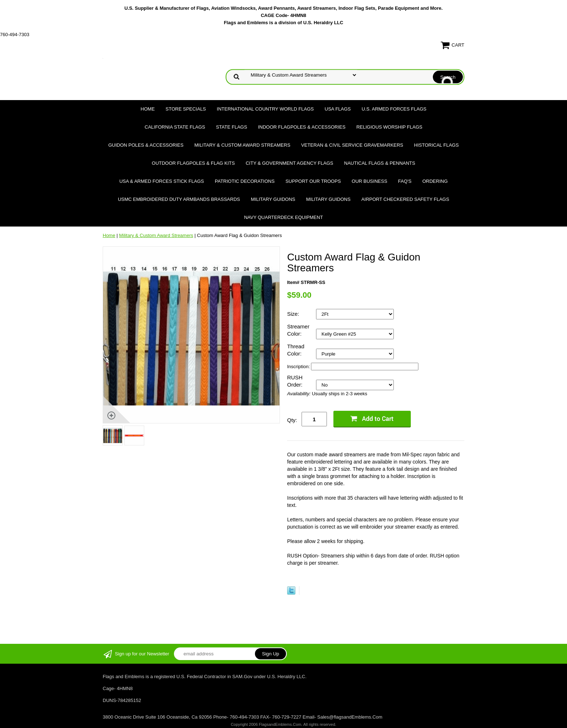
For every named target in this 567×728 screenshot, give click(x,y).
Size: (294, 314)
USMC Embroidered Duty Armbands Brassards (179, 199)
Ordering (435, 181)
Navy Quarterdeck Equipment (283, 217)
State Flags (231, 127)
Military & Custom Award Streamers (242, 145)
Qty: (292, 420)
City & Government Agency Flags (289, 163)
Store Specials (186, 109)
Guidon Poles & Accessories (146, 145)
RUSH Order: (296, 381)
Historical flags (436, 145)
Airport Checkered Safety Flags (405, 199)
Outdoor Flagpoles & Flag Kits (193, 163)
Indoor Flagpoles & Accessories (302, 127)
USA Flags (338, 109)
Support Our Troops (313, 181)
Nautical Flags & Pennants (380, 163)
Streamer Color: (298, 330)
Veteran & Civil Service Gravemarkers (352, 145)
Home (148, 109)
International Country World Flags (265, 109)
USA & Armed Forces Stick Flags (162, 181)
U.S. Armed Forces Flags (394, 109)
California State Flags (175, 127)
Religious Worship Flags (389, 127)
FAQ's (405, 181)
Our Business (370, 181)
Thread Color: (296, 350)
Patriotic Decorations (245, 181)
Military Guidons (273, 199)
